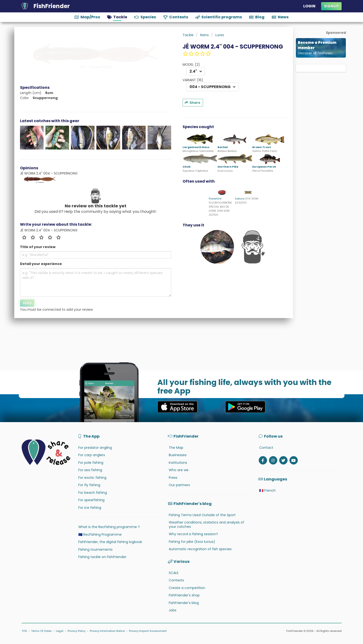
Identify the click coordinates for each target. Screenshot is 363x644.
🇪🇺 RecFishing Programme (100, 534)
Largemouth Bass (196, 147)
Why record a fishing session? (193, 534)
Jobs (173, 610)
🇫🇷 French (267, 490)
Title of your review (38, 247)
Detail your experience (41, 264)
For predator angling (95, 448)
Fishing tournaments (95, 549)
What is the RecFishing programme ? (109, 527)
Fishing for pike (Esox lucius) (192, 542)
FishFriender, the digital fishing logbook (110, 542)
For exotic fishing (92, 478)
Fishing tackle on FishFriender (102, 557)
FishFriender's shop (184, 595)
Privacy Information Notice (107, 631)
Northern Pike (228, 167)
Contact (266, 448)
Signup (331, 6)
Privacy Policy (77, 631)
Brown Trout (262, 147)
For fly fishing (89, 485)
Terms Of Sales (41, 631)
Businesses (178, 455)
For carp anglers (92, 455)
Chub (186, 167)
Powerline (215, 199)
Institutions (178, 463)
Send (27, 303)
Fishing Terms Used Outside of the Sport (202, 515)
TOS (24, 631)
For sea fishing (90, 470)
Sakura (240, 199)
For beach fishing (93, 493)
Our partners (179, 485)
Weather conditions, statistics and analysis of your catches (206, 524)
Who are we (179, 470)
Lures (220, 35)
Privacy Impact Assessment (148, 631)
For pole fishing (91, 463)
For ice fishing (90, 508)
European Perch (264, 167)
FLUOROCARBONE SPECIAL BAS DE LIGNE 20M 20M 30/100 (220, 209)
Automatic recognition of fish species (200, 549)
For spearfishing (91, 500)
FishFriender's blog (184, 603)
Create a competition (187, 588)
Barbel (223, 147)
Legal (60, 631)
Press (173, 478)
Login (309, 6)
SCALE (174, 573)
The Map (176, 448)
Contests (176, 580)
